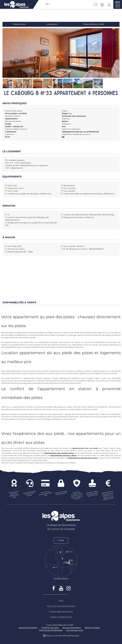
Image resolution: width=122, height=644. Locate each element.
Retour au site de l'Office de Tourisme (63, 636)
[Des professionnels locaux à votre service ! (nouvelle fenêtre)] (30, 494)
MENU (118, 2)
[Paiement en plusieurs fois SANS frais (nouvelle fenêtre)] (45, 494)
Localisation (52, 24)
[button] (102, 4)
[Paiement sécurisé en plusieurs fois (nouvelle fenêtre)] (61, 493)
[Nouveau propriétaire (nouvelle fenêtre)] (72, 628)
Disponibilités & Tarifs (94, 24)
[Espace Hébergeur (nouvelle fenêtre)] (61, 617)
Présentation (19, 24)
